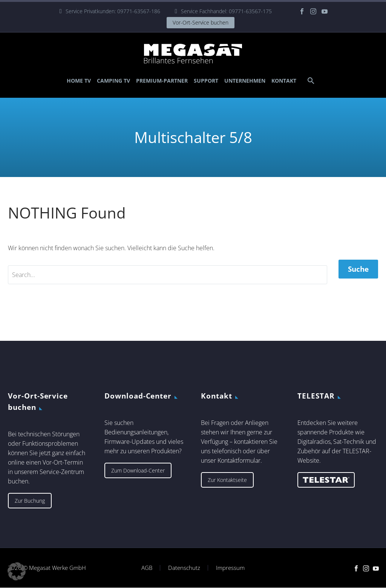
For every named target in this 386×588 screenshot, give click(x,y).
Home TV (79, 81)
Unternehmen (245, 81)
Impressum (230, 568)
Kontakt (284, 81)
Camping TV (113, 81)
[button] (17, 571)
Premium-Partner (162, 81)
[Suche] (310, 81)
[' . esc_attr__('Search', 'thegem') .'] (168, 275)
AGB (147, 568)
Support (206, 81)
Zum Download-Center (138, 470)
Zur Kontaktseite (227, 480)
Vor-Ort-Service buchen (201, 22)
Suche (358, 269)
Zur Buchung (30, 501)
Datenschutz (184, 568)
